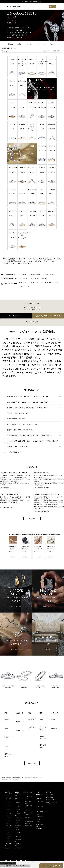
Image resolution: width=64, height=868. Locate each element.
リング (27, 799)
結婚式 (39, 822)
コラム (37, 809)
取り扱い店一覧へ (32, 763)
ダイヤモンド (40, 817)
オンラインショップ (51, 800)
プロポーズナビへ (48, 606)
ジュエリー (53, 44)
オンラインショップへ (16, 606)
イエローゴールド (34, 275)
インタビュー (40, 812)
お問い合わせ (50, 797)
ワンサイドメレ (37, 282)
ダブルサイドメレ (52, 282)
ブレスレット (28, 810)
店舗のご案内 (39, 829)
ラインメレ (25, 286)
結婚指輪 (20, 44)
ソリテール (24, 282)
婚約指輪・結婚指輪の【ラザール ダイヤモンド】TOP (12, 777)
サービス (38, 792)
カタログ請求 (50, 795)
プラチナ (23, 275)
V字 (44, 278)
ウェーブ (35, 278)
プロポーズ (40, 819)
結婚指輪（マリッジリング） (18, 794)
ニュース (38, 804)
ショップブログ (40, 807)
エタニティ (30, 44)
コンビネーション (48, 275)
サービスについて (16, 649)
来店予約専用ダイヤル (15, 866)
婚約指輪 (11, 44)
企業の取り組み (28, 826)
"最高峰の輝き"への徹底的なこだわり (32, 2)
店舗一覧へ (48, 649)
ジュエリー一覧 (28, 796)
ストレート (24, 278)
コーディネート (41, 44)
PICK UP (7, 848)
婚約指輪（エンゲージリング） (9, 794)
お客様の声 (38, 799)
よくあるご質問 (40, 801)
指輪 (38, 814)
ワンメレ (18, 830)
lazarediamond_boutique (13, 534)
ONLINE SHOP (8, 863)
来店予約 (49, 792)
